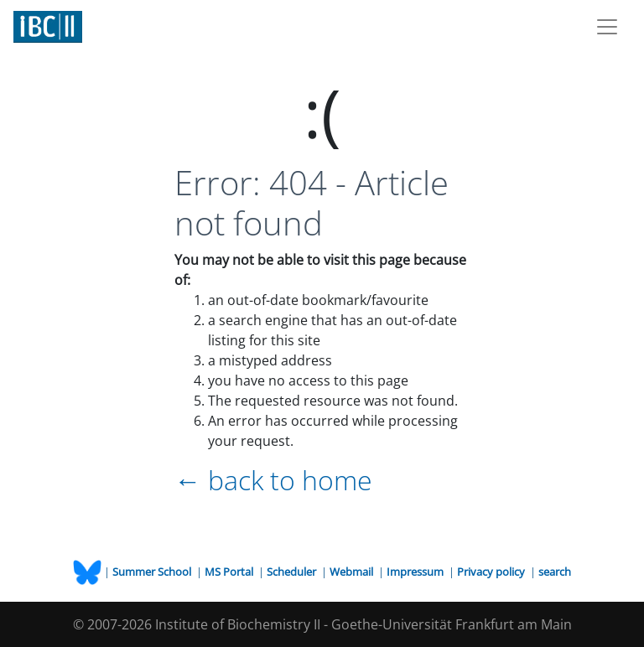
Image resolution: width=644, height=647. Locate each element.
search (555, 572)
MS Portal (230, 572)
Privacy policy (492, 572)
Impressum (416, 572)
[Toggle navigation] (607, 27)
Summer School (153, 572)
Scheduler (293, 572)
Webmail (353, 572)
